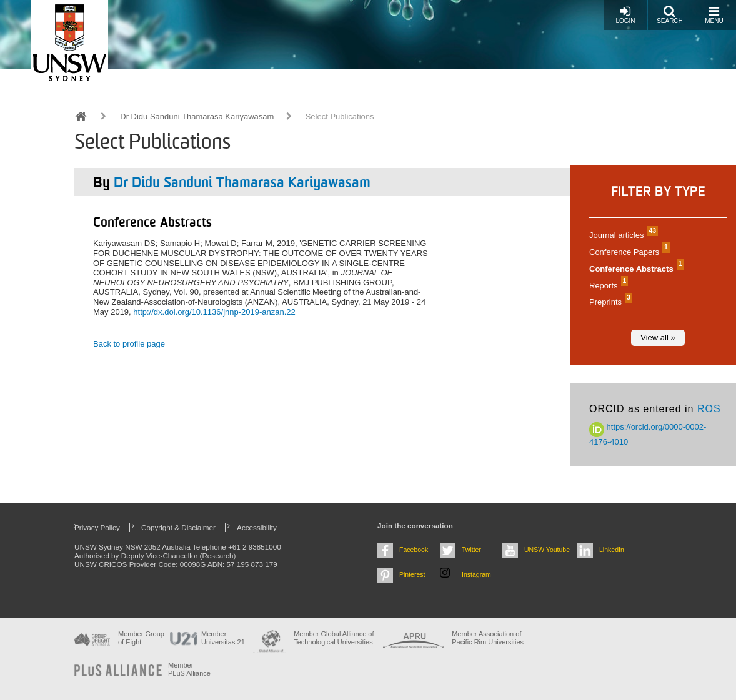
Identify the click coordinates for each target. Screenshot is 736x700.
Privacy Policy (97, 527)
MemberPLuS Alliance (189, 669)
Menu (714, 15)
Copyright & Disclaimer (178, 527)
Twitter (471, 550)
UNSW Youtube (547, 550)
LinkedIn (612, 550)
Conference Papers (628, 252)
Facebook (414, 550)
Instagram (476, 574)
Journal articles (622, 235)
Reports (607, 286)
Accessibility (257, 527)
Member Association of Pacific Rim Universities (488, 638)
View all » (658, 338)
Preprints (609, 302)
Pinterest (412, 574)
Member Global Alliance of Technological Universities (334, 638)
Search (670, 15)
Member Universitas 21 (223, 638)
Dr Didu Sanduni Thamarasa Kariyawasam (197, 116)
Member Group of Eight (141, 638)
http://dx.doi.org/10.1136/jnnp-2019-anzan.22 (214, 312)
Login (625, 15)
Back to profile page (129, 344)
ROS (709, 409)
